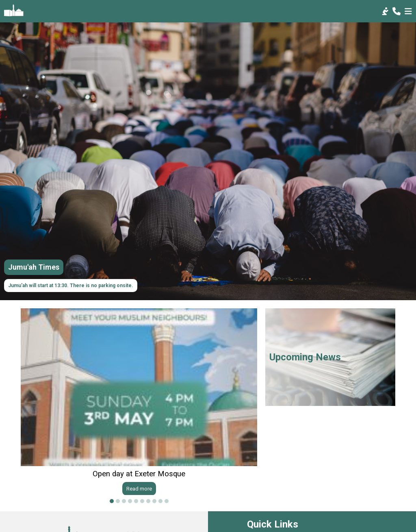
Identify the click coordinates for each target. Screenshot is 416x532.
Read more (139, 488)
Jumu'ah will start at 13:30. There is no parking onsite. (71, 286)
